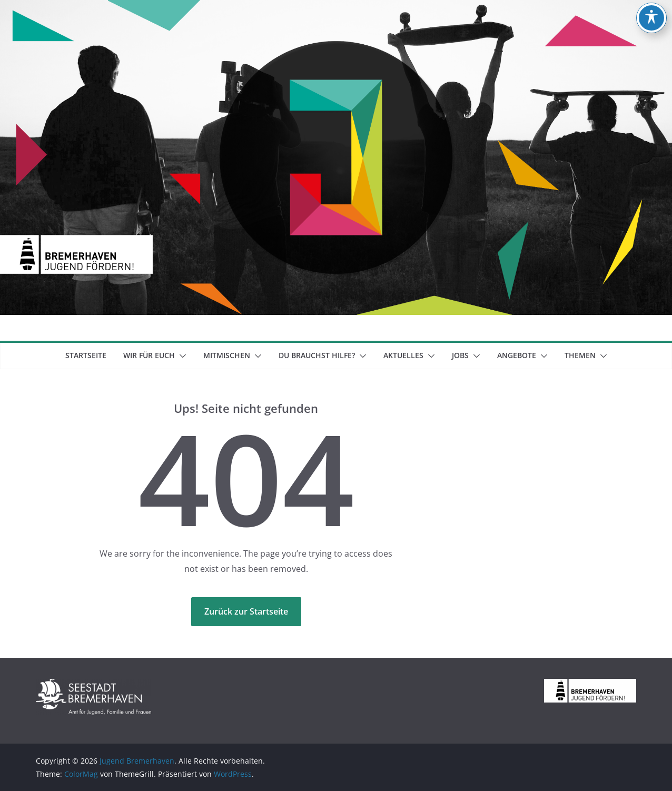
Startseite (86, 355)
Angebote (517, 355)
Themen (580, 355)
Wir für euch (149, 355)
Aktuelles (403, 355)
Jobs (460, 355)
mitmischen (227, 355)
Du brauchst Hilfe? (317, 355)
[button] (181, 356)
